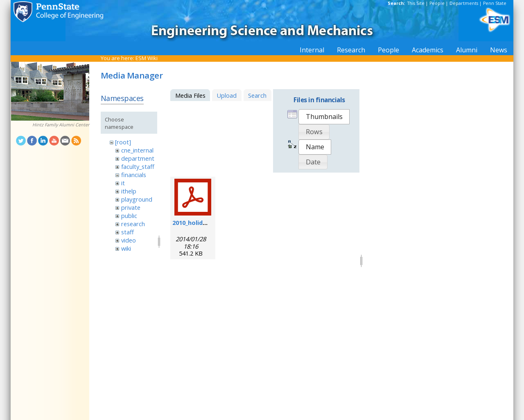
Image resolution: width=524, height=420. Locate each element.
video (129, 240)
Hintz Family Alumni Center (61, 125)
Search (257, 95)
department (138, 158)
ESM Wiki (147, 58)
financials (134, 175)
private (131, 207)
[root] (123, 142)
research (133, 224)
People (437, 3)
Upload (227, 95)
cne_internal (137, 150)
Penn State (495, 3)
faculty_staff (138, 166)
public (129, 216)
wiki (126, 248)
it (123, 183)
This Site (416, 3)
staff (128, 232)
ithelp (129, 191)
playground (137, 199)
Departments (464, 3)
